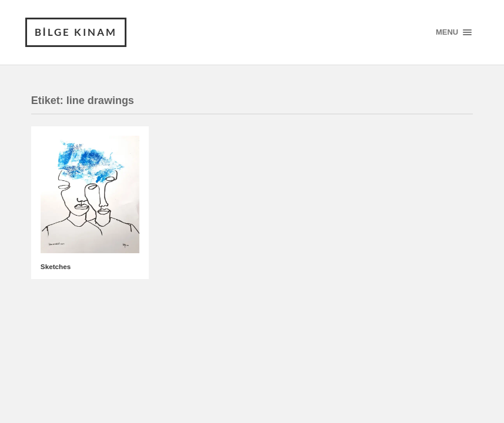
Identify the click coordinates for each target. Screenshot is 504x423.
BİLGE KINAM (76, 32)
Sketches (56, 266)
